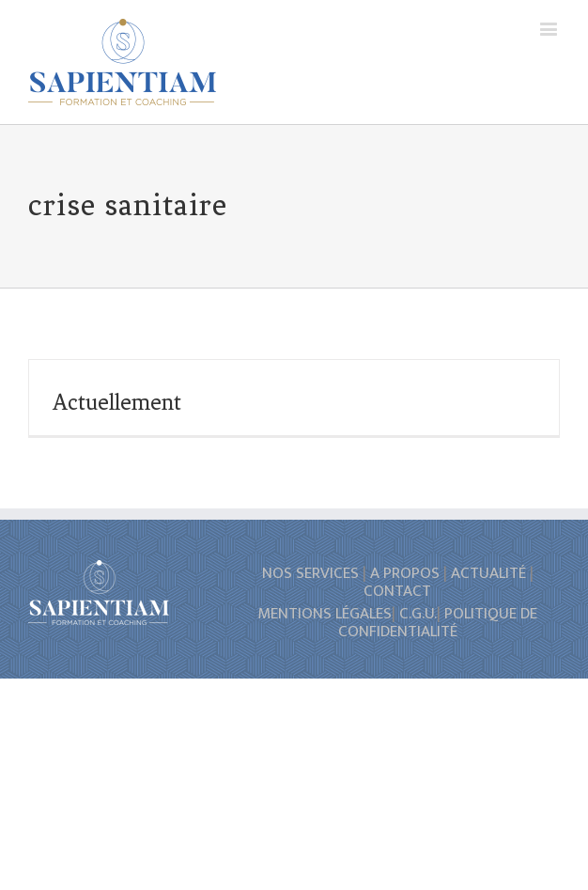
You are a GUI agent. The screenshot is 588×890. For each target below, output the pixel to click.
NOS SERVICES (310, 573)
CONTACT (397, 591)
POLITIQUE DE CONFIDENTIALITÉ (438, 623)
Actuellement (117, 402)
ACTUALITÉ (488, 573)
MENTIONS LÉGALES (325, 614)
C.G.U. (418, 614)
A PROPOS (405, 573)
